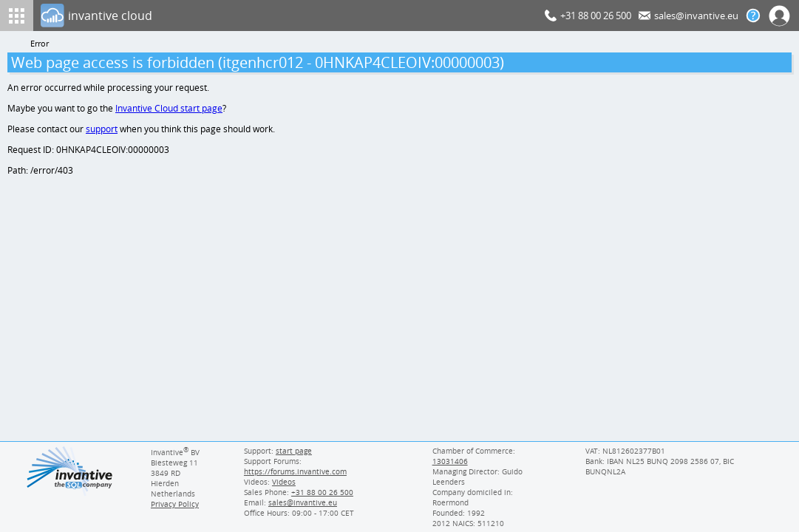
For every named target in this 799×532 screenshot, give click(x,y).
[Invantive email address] (300, 502)
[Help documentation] (753, 16)
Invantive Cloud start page (171, 110)
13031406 (450, 461)
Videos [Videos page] (283, 482)
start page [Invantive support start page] (293, 451)
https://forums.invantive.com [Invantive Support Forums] (295, 471)
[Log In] (290, 16)
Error (40, 44)
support (102, 131)
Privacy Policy (174, 504)
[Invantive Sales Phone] (320, 492)
